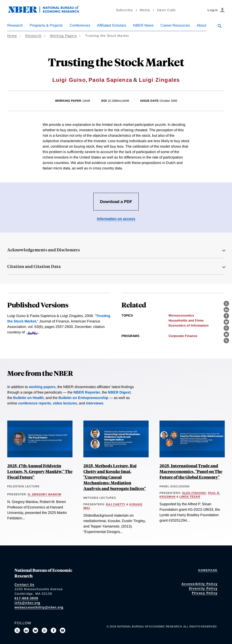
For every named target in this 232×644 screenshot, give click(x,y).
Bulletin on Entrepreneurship (83, 398)
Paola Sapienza (110, 80)
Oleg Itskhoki (194, 493)
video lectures (65, 403)
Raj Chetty (116, 504)
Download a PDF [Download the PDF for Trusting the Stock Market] (116, 202)
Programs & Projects (46, 25)
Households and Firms (186, 320)
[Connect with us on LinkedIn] (26, 630)
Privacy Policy (205, 593)
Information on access (116, 219)
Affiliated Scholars (112, 25)
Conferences (80, 25)
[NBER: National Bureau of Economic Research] (47, 12)
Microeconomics (181, 315)
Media (145, 10)
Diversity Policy (203, 588)
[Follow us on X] (17, 630)
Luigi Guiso (69, 80)
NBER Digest (119, 392)
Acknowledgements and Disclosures (43, 250)
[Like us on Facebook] (53, 630)
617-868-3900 (26, 598)
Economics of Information (189, 325)
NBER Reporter (87, 392)
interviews (95, 403)
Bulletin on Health (28, 398)
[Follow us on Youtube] (63, 630)
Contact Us (25, 585)
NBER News (143, 25)
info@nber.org (27, 603)
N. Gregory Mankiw (45, 494)
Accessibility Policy (199, 584)
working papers (42, 387)
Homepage (208, 570)
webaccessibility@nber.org (39, 607)
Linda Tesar (190, 497)
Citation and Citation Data (34, 266)
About (201, 25)
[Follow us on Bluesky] (35, 630)
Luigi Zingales (159, 80)
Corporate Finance (183, 336)
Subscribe (124, 10)
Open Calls (166, 10)
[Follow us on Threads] (44, 630)
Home (12, 36)
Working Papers (64, 36)
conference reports (35, 403)
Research (15, 25)
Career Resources (175, 25)
